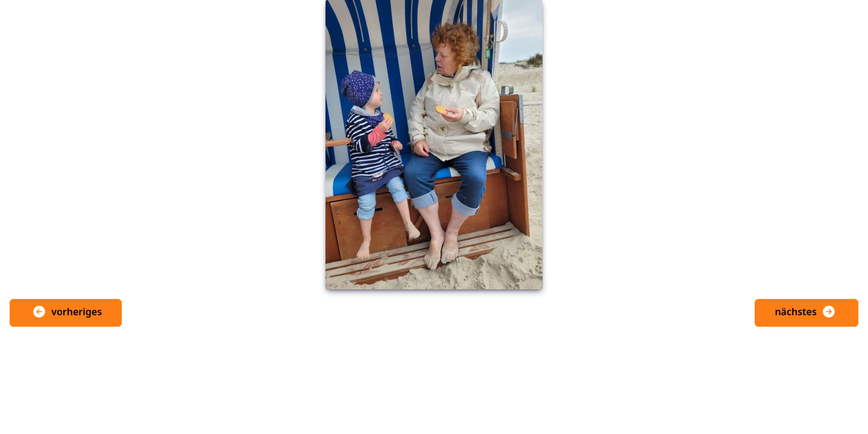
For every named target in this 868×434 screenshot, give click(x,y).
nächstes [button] (805, 312)
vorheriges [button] (67, 312)
